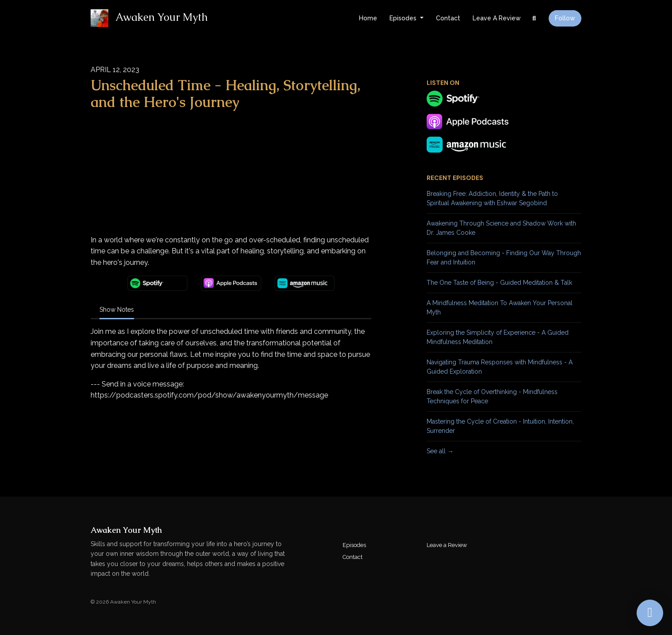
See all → (440, 451)
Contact (448, 18)
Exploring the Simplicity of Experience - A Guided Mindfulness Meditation (498, 337)
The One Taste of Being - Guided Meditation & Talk (499, 283)
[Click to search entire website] (535, 18)
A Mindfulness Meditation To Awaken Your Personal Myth (500, 308)
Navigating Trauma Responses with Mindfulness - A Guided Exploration (500, 367)
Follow (565, 18)
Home (368, 18)
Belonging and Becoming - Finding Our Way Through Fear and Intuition (504, 258)
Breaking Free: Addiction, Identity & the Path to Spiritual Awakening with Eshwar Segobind (492, 198)
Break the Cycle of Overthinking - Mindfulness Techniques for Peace (492, 396)
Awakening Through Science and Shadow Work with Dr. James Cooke (501, 228)
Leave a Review (497, 18)
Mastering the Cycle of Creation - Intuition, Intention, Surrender (500, 426)
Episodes (404, 18)
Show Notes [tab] (117, 310)
